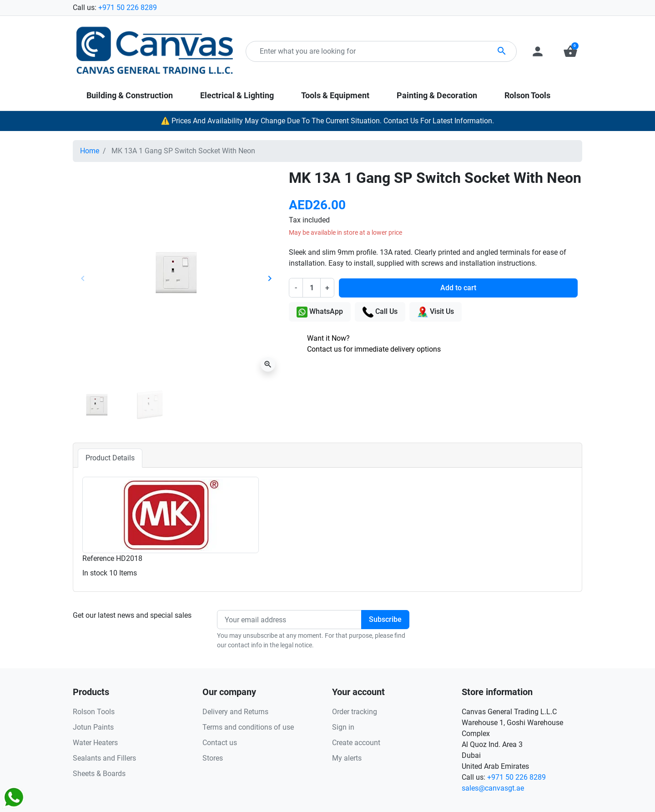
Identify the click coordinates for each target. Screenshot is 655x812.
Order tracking (355, 712)
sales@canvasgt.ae (493, 788)
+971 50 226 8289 (128, 8)
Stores (213, 758)
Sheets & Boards (99, 774)
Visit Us (436, 312)
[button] (570, 51)
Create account (356, 743)
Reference (98, 558)
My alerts (347, 758)
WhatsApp (320, 312)
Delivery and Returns (235, 712)
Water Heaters (95, 743)
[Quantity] (312, 287)
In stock (95, 573)
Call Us (380, 312)
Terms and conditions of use (248, 727)
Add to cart (458, 288)
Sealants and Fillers (104, 758)
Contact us (220, 743)
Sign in (343, 727)
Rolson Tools (94, 712)
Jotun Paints (93, 727)
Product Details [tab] (110, 458)
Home (90, 151)
